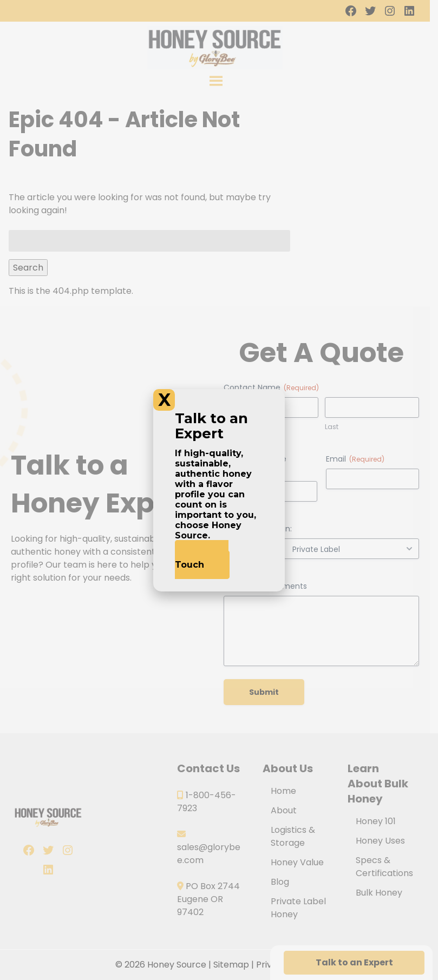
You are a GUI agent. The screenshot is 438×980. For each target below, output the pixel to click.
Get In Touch (202, 560)
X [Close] (164, 400)
